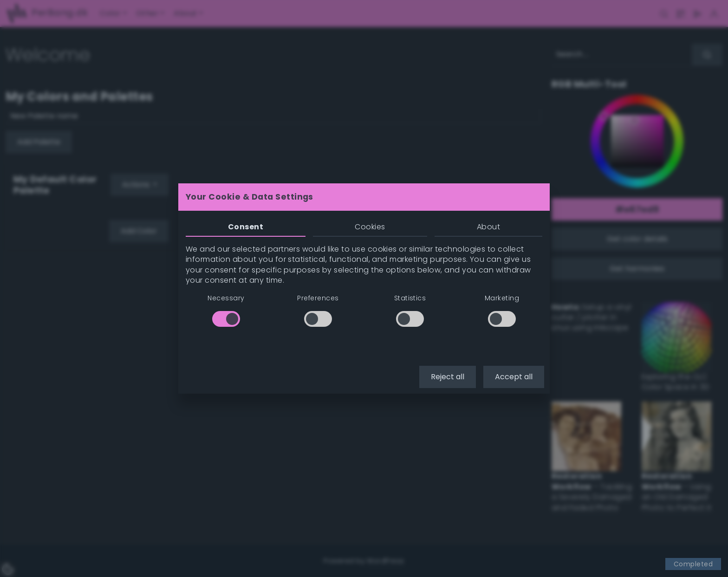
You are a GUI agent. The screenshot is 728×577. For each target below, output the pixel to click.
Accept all (514, 377)
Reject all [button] (448, 377)
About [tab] (488, 227)
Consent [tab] (246, 227)
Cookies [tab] (370, 227)
